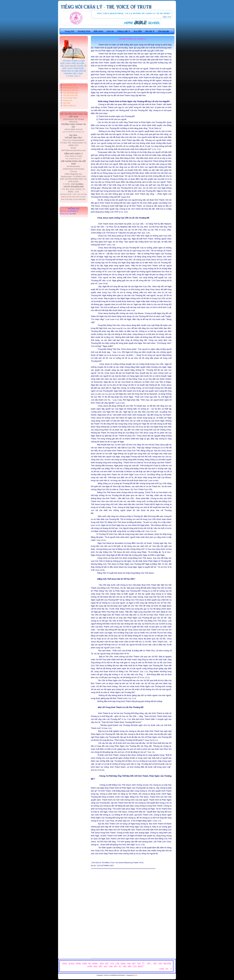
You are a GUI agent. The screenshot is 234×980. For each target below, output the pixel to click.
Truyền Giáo (68, 100)
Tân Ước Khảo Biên (70, 95)
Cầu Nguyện (164, 31)
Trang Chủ (69, 31)
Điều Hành (98, 31)
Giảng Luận (124, 31)
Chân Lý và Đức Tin (70, 90)
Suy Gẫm (138, 31)
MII (136, 975)
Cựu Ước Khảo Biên (71, 93)
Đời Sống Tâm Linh (70, 88)
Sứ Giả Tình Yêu (69, 85)
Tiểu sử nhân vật (69, 106)
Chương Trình (84, 31)
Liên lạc (110, 31)
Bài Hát (150, 31)
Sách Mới (66, 103)
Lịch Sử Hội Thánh (70, 98)
